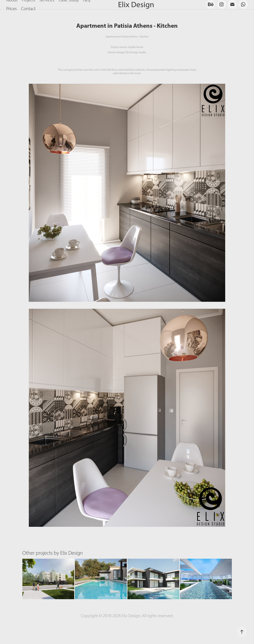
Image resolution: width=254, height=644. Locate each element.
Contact (28, 9)
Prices (12, 9)
